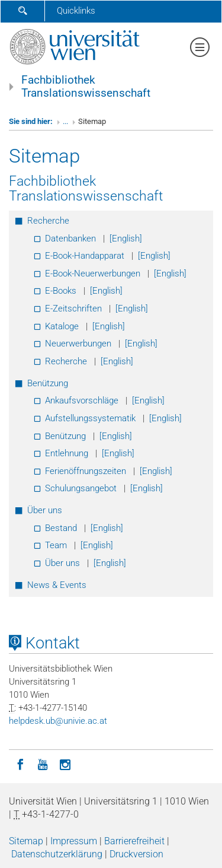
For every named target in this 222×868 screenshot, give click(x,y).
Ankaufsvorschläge (82, 400)
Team (56, 545)
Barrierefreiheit (134, 841)
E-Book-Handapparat (85, 256)
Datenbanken (70, 239)
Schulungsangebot (81, 488)
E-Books (61, 291)
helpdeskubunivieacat (58, 721)
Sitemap (26, 841)
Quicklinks (76, 11)
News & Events (57, 585)
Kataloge (62, 326)
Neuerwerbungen (78, 344)
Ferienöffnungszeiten (86, 471)
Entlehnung (67, 453)
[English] (126, 239)
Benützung (48, 383)
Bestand (61, 528)
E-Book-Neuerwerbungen (93, 274)
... (65, 121)
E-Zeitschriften (73, 309)
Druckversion (136, 854)
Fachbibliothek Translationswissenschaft (86, 87)
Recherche (48, 221)
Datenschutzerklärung (57, 854)
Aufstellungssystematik (90, 418)
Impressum (74, 841)
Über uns (45, 510)
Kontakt (44, 643)
